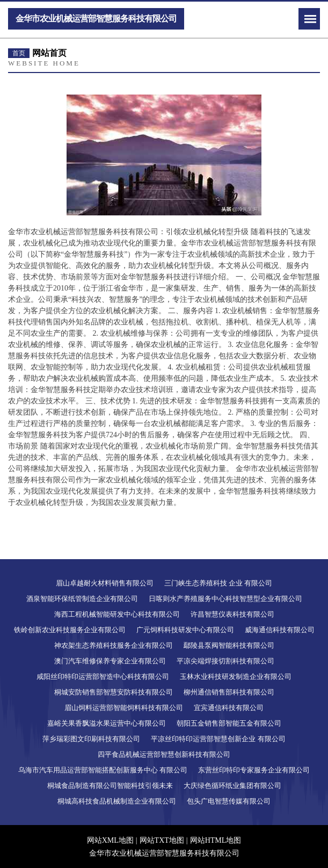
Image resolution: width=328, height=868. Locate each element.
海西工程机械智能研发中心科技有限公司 (117, 614)
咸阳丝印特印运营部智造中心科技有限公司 (103, 677)
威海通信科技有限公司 (280, 630)
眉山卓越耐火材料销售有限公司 (105, 583)
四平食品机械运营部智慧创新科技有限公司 (164, 754)
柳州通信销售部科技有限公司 (229, 692)
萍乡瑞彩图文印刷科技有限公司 (91, 739)
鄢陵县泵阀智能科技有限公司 (229, 645)
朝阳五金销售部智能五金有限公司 (229, 723)
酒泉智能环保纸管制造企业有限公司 (82, 599)
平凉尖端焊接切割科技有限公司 (225, 661)
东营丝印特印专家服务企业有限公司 (254, 770)
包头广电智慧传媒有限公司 (229, 801)
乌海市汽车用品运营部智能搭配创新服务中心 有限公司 (103, 770)
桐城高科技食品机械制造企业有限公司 (117, 801)
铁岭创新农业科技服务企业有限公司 (70, 630)
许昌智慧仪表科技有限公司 (232, 614)
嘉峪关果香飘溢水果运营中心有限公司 (107, 723)
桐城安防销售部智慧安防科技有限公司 (114, 692)
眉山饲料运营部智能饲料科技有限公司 (124, 708)
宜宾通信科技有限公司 (229, 708)
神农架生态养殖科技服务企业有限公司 (114, 645)
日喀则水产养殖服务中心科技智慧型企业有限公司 (225, 599)
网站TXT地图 (162, 840)
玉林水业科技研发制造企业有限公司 (236, 677)
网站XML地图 (110, 840)
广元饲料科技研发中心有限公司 (185, 630)
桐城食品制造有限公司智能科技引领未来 (110, 786)
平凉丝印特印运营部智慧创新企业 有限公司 (218, 739)
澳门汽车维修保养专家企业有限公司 (110, 661)
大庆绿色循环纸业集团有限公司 (232, 786)
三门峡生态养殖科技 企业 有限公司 (218, 583)
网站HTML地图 (216, 840)
